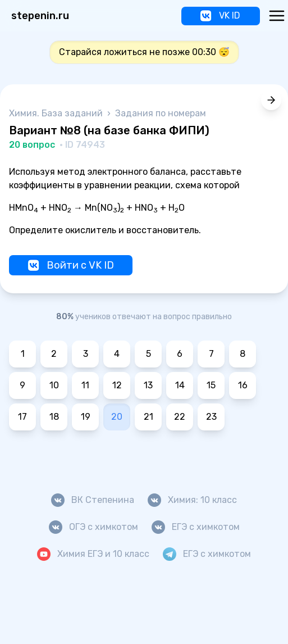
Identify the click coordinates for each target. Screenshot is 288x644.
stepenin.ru (40, 16)
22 (180, 417)
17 (22, 417)
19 (86, 417)
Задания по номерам (161, 113)
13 (148, 385)
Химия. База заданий (57, 113)
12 (117, 385)
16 (243, 385)
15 (211, 385)
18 (54, 417)
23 (211, 417)
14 (180, 385)
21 (148, 417)
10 (54, 385)
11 (85, 385)
